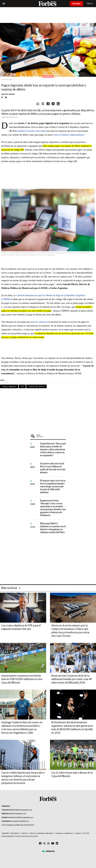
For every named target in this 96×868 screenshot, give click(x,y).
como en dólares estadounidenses (69, 135)
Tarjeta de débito (36, 386)
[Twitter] (44, 844)
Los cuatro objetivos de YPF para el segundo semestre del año (21, 627)
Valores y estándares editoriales (42, 833)
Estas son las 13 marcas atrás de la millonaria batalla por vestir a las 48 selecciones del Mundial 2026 (72, 679)
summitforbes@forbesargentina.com (20, 818)
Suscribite (76, 4)
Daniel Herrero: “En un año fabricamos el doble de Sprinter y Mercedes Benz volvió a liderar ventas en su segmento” (53, 450)
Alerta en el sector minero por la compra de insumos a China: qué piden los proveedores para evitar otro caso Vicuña (70, 631)
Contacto (24, 833)
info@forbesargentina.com (17, 814)
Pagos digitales (9, 386)
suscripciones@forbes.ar (20, 821)
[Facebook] (40, 844)
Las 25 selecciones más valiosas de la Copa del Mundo (72, 775)
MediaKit (5, 833)
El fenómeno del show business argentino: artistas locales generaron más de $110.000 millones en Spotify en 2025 (72, 728)
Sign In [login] (90, 4)
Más (51, 436)
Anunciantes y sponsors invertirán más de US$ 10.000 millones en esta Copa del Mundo (22, 679)
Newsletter (15, 833)
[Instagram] (48, 844)
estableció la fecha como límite (32, 131)
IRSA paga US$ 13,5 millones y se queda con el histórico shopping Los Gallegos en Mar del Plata (53, 528)
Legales (78, 833)
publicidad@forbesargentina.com (21, 810)
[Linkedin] (57, 844)
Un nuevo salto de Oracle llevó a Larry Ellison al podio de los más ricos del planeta (53, 468)
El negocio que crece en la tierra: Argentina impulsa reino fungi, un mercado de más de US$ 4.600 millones (53, 487)
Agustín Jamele (8, 94)
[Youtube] (53, 844)
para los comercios (39, 322)
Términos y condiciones (64, 833)
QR (22, 386)
